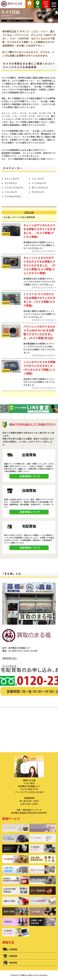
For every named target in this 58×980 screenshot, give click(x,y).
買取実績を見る (9, 658)
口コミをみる (9, 666)
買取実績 (29, 212)
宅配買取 (13, 963)
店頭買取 (13, 956)
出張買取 (13, 949)
